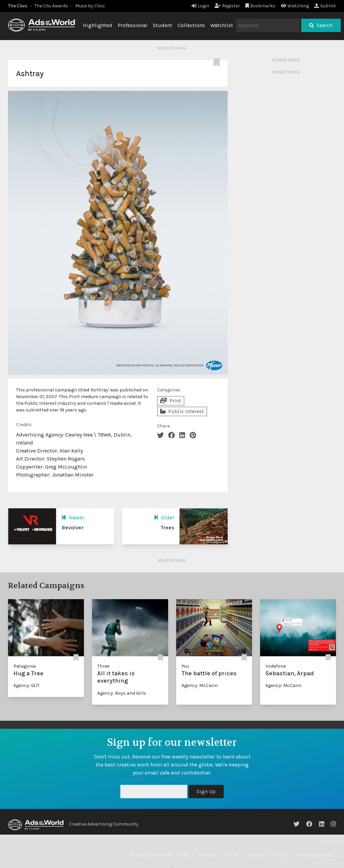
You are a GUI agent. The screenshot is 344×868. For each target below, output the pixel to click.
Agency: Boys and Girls (122, 693)
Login (200, 6)
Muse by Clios (90, 6)
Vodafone (276, 666)
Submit (325, 6)
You (185, 666)
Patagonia (25, 666)
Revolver (73, 528)
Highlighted (98, 25)
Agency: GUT (26, 685)
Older (164, 517)
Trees (167, 528)
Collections (191, 25)
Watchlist (222, 25)
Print (171, 401)
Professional (133, 25)
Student (162, 25)
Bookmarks (261, 6)
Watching (295, 6)
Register (227, 6)
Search (321, 25)
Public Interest (182, 411)
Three (103, 666)
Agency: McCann (200, 685)
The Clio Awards (51, 6)
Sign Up (206, 791)
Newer (73, 517)
